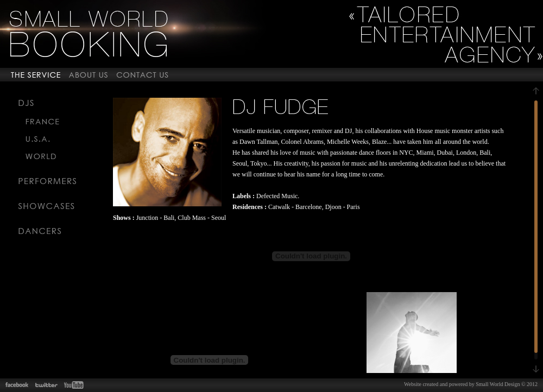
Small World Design (498, 384)
